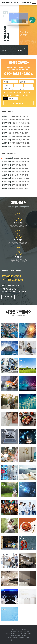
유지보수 (28, 93)
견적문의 (32, 19)
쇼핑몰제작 (18, 93)
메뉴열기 (34, 3)
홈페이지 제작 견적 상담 (14, 165)
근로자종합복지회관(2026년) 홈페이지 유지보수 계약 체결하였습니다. (16, 116)
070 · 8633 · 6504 (24, 3)
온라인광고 (8, 95)
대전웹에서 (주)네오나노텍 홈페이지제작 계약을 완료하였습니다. (16, 123)
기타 (27, 95)
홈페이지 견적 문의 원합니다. (15, 162)
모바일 (17, 95)
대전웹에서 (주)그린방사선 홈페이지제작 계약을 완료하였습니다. (16, 147)
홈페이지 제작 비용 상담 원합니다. (16, 159)
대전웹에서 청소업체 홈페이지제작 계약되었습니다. (16, 120)
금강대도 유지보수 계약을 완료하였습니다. (16, 133)
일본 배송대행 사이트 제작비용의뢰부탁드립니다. (16, 175)
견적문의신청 (8, 297)
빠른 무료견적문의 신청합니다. (16, 178)
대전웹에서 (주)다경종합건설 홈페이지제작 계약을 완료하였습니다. (16, 140)
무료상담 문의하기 (19, 103)
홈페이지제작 (9, 93)
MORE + (33, 112)
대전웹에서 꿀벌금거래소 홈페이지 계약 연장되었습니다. (16, 126)
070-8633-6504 (19, 74)
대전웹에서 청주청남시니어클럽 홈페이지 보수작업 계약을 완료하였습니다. (16, 136)
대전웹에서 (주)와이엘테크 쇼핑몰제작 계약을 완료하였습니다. (16, 143)
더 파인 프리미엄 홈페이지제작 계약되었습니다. (16, 130)
